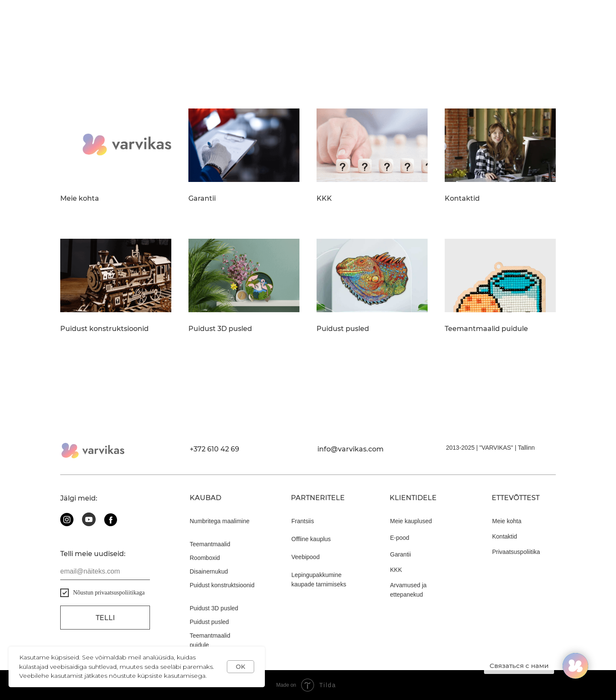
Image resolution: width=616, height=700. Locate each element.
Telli (105, 618)
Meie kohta (80, 199)
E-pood (400, 538)
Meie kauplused (411, 521)
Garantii (202, 199)
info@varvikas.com (351, 449)
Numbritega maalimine (220, 521)
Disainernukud (209, 571)
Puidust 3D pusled (220, 329)
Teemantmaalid (210, 544)
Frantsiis (303, 521)
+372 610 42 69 (214, 449)
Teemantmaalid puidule (486, 329)
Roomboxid (205, 558)
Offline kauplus (311, 539)
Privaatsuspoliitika (516, 552)
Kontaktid (462, 199)
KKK (324, 199)
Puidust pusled (343, 329)
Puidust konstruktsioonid (104, 329)
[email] (105, 571)
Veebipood (305, 557)
